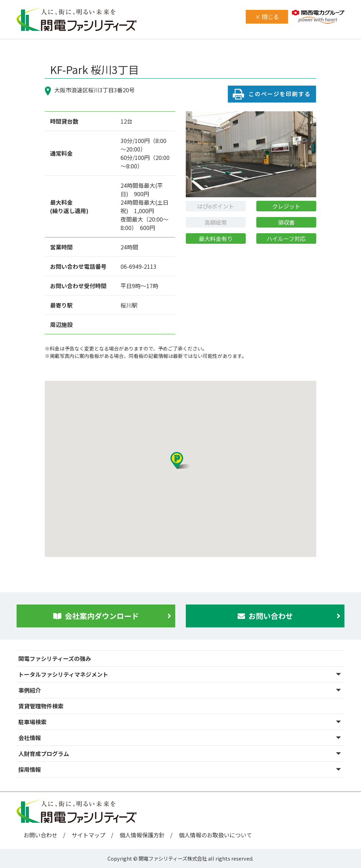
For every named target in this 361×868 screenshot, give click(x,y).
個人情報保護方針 (142, 835)
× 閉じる (267, 17)
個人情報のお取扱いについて (215, 835)
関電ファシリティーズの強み (55, 658)
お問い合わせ (41, 835)
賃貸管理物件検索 (41, 706)
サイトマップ (88, 835)
